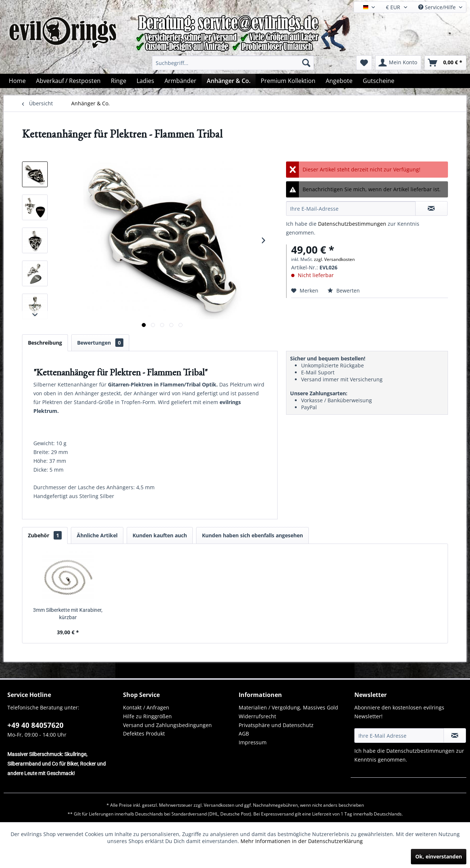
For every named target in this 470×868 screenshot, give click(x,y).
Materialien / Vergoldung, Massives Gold (288, 707)
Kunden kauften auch (160, 535)
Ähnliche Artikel (97, 535)
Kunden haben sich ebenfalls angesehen (252, 535)
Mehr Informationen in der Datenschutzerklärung (302, 841)
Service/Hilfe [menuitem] (438, 7)
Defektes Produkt (144, 733)
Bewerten (344, 290)
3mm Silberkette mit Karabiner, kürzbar (68, 614)
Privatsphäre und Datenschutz (276, 725)
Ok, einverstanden (439, 856)
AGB (244, 733)
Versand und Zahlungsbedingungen (167, 725)
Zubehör (45, 535)
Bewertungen (100, 343)
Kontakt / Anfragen (146, 707)
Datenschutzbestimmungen (352, 224)
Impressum (253, 742)
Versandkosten (219, 805)
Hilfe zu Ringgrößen (147, 716)
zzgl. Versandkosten (334, 259)
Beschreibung (45, 343)
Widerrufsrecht (257, 716)
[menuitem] (233, 63)
